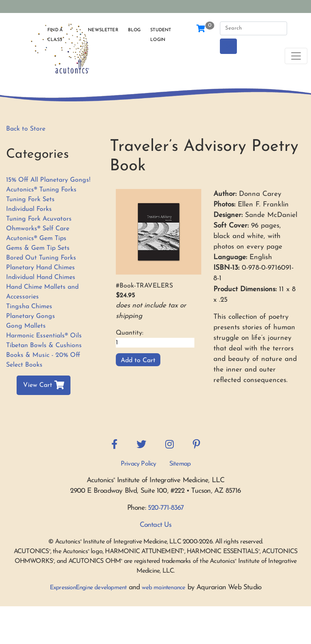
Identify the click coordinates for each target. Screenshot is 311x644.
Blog (134, 30)
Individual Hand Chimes (41, 277)
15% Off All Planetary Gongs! (48, 180)
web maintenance (163, 588)
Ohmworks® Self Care (38, 229)
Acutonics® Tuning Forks (41, 190)
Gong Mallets (26, 326)
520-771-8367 (166, 508)
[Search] (253, 28)
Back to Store (26, 129)
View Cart (44, 385)
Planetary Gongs (31, 316)
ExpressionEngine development (88, 588)
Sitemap (180, 464)
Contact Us (156, 525)
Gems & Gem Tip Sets (38, 248)
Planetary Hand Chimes (40, 268)
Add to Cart (138, 361)
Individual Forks (29, 209)
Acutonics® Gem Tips (36, 238)
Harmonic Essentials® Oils (44, 336)
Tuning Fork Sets (30, 200)
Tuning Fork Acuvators (39, 219)
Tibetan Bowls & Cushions (44, 346)
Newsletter (103, 30)
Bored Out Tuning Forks (41, 258)
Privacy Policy (138, 464)
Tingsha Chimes (29, 307)
